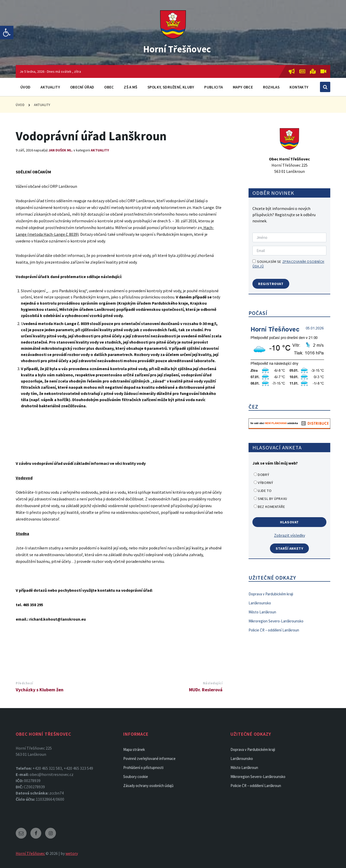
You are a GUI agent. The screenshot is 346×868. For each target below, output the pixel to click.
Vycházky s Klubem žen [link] (40, 690)
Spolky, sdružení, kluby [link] (171, 87)
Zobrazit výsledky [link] (290, 535)
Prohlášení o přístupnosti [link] (143, 768)
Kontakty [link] (299, 87)
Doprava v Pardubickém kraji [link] (271, 594)
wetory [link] (72, 853)
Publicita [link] (213, 87)
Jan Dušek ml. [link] (61, 150)
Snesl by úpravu (272, 499)
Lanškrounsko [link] (260, 603)
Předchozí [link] (24, 683)
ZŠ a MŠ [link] (130, 87)
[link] (7, 33)
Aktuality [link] (50, 87)
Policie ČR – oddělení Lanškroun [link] (274, 630)
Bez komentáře (271, 507)
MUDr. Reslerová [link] (206, 690)
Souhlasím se (288, 264)
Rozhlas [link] (271, 87)
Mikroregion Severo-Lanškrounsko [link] (276, 621)
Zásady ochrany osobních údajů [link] (148, 786)
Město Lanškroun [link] (262, 612)
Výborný (265, 483)
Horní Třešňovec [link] (177, 48)
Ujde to (265, 491)
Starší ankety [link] (290, 548)
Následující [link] (213, 683)
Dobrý (263, 475)
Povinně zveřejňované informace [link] (149, 759)
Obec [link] (109, 87)
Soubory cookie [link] (136, 777)
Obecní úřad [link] (82, 87)
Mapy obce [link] (243, 87)
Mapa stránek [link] (134, 749)
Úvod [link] (25, 87)
